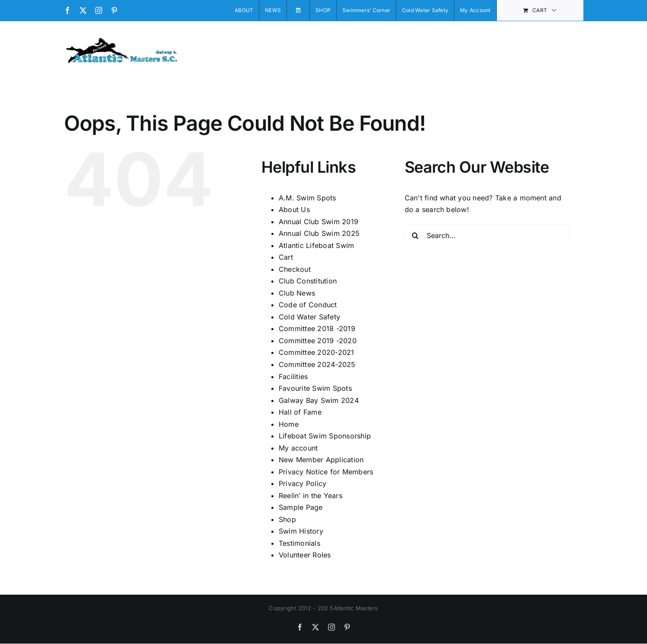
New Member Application (321, 460)
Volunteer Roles (305, 555)
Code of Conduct (308, 305)
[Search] (415, 235)
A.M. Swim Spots (307, 198)
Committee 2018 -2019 (317, 328)
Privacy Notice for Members (326, 472)
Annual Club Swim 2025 (319, 233)
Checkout (295, 269)
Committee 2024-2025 (317, 364)
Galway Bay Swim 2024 (319, 400)
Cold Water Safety (309, 317)
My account (298, 448)
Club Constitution (308, 281)
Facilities (293, 377)
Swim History (301, 531)
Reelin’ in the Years (311, 496)
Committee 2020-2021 (317, 352)
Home (289, 424)
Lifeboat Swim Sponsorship (325, 436)
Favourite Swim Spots (315, 388)
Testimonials (299, 543)
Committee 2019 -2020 (318, 341)
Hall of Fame (300, 412)
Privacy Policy (303, 483)
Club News (297, 293)
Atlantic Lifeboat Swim (316, 245)
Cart (286, 257)
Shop (287, 519)
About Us (294, 209)
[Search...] (487, 235)
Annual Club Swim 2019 (319, 222)
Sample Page (301, 507)
